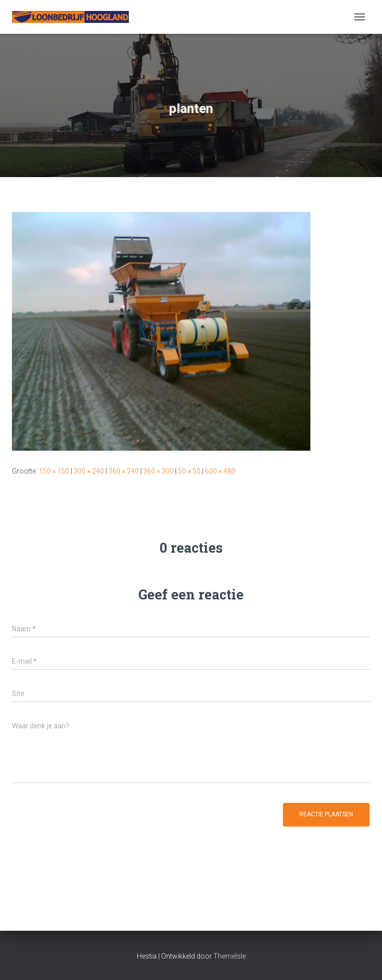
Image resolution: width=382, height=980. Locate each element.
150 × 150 (54, 471)
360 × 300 (158, 471)
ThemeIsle (230, 956)
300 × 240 (89, 471)
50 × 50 (189, 471)
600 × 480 (220, 471)
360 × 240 (124, 471)
